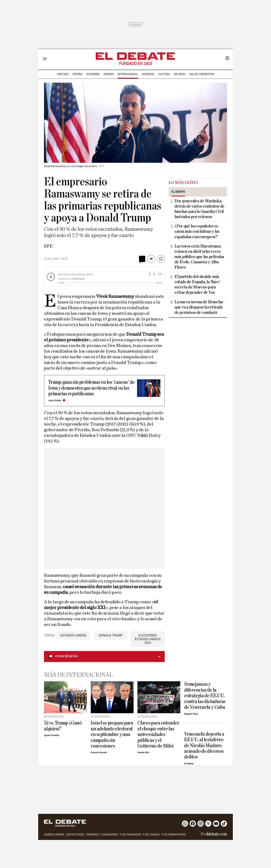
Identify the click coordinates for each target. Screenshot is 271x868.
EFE (48, 246)
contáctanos (75, 835)
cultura (164, 74)
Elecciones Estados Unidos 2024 (148, 639)
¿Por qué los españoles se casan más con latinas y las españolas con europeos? (197, 231)
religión (180, 74)
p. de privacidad (130, 835)
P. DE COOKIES (151, 835)
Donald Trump (111, 635)
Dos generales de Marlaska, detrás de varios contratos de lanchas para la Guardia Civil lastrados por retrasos (199, 209)
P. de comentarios (173, 835)
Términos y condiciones (102, 835)
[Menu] (45, 59)
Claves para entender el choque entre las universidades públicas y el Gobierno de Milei (158, 734)
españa (78, 74)
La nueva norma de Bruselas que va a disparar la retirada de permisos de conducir (199, 307)
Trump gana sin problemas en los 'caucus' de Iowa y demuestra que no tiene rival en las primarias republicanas (92, 388)
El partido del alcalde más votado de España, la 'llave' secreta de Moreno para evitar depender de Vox (197, 284)
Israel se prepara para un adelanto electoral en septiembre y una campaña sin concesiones (112, 734)
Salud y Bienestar (202, 74)
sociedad (148, 74)
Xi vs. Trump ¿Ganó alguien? (63, 726)
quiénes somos (54, 835)
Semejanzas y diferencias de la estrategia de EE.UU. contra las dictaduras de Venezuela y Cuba (205, 696)
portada (63, 74)
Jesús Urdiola (55, 400)
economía (93, 74)
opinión (109, 74)
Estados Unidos (73, 635)
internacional (128, 74)
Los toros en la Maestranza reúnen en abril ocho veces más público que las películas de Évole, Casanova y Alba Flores (199, 257)
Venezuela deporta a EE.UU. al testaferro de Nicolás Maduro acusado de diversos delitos (204, 745)
